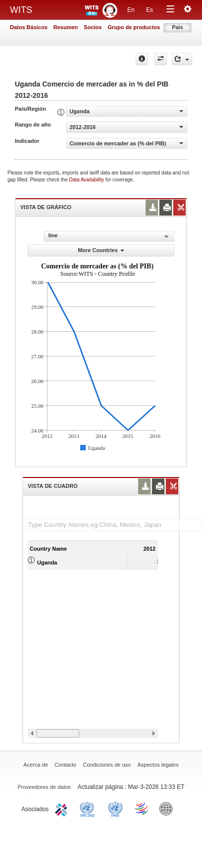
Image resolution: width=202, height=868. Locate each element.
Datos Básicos (29, 27)
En (131, 10)
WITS (21, 10)
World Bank (168, 808)
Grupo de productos (134, 27)
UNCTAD (89, 808)
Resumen (66, 27)
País (177, 27)
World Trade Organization (142, 808)
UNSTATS (115, 808)
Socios (93, 27)
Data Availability (87, 180)
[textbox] (115, 525)
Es (150, 10)
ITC (63, 808)
